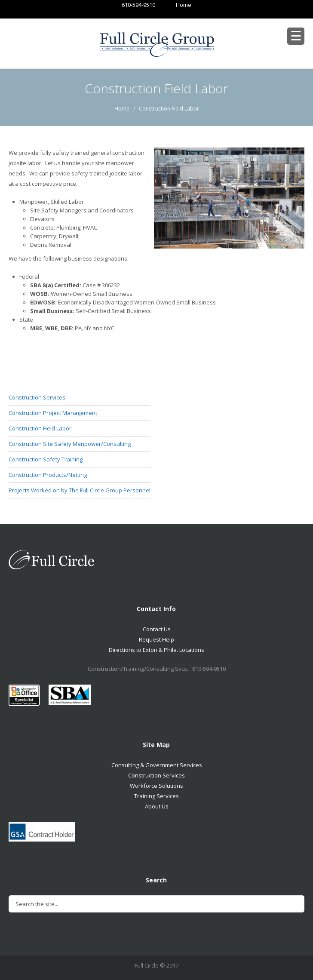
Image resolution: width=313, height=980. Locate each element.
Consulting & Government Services (157, 765)
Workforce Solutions (156, 786)
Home (175, 5)
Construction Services (37, 397)
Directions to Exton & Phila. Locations (156, 650)
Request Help (156, 639)
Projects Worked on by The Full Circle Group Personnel (80, 490)
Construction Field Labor (40, 428)
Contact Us (157, 629)
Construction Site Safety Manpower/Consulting (70, 444)
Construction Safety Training (46, 459)
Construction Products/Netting (48, 475)
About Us (157, 806)
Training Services (156, 796)
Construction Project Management (53, 413)
